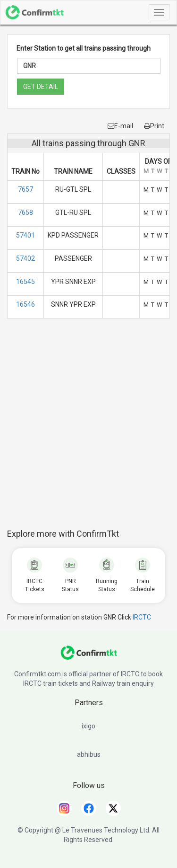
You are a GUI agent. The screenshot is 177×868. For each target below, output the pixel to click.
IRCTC (142, 617)
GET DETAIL (41, 87)
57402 (25, 258)
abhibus (89, 754)
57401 (25, 235)
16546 (25, 304)
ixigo (88, 726)
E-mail (120, 126)
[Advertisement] (88, 429)
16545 (25, 282)
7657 (25, 189)
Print (154, 126)
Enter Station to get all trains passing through (84, 48)
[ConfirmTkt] (89, 657)
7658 (25, 213)
